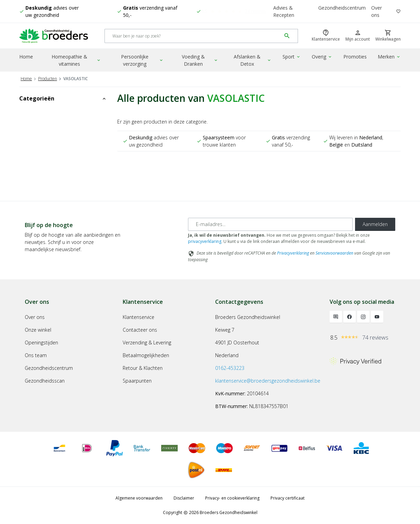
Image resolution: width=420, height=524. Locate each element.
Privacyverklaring (293, 253)
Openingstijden (41, 343)
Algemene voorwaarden (139, 498)
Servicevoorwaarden (334, 253)
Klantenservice (139, 317)
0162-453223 (230, 368)
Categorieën (63, 98)
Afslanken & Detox (253, 60)
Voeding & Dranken (200, 60)
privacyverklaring (205, 241)
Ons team (36, 355)
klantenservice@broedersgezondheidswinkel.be (268, 381)
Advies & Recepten (284, 11)
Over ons (377, 11)
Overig (322, 57)
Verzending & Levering (147, 343)
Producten (48, 79)
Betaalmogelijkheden (146, 355)
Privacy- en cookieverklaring (232, 498)
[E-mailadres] (270, 224)
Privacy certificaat (288, 498)
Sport (292, 57)
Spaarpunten (137, 381)
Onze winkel (38, 330)
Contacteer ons (140, 330)
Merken (389, 57)
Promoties (355, 57)
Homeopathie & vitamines (76, 60)
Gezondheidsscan (45, 381)
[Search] (193, 36)
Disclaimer (184, 498)
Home (26, 57)
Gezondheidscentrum (342, 8)
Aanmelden (375, 224)
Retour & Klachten (143, 368)
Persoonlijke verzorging (142, 60)
